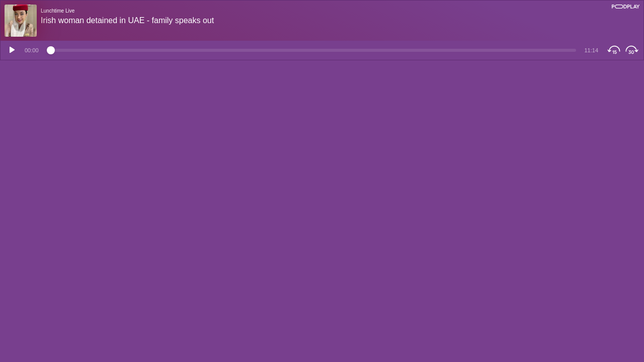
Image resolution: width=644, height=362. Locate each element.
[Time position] (312, 50)
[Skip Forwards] (633, 50)
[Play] (11, 50)
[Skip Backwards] (613, 50)
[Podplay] (626, 7)
